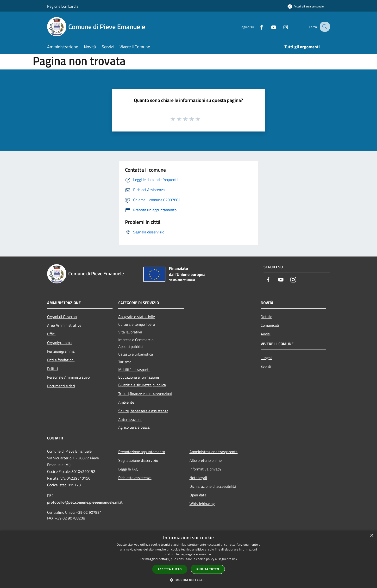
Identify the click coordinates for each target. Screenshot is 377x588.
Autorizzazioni (130, 419)
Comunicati (270, 325)
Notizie (266, 317)
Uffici (51, 334)
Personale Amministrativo (68, 377)
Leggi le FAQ (128, 469)
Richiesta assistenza (135, 478)
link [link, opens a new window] (235, 559)
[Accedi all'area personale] (306, 6)
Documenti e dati (61, 386)
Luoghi (266, 358)
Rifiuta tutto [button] (208, 569)
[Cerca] (324, 27)
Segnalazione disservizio (138, 460)
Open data (198, 495)
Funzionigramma (61, 351)
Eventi (266, 366)
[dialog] (188, 559)
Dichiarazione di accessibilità (213, 486)
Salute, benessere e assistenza (143, 411)
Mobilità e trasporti (134, 369)
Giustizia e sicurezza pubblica (142, 385)
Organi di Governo (62, 317)
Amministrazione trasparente (214, 452)
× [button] (372, 536)
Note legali (198, 478)
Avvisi (266, 334)
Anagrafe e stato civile (137, 317)
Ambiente (126, 402)
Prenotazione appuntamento (142, 452)
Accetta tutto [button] (170, 569)
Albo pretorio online (206, 460)
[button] (188, 580)
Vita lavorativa (130, 332)
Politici (53, 369)
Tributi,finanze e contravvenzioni (145, 394)
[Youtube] (269, 27)
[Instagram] (281, 27)
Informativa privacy (205, 469)
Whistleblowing (202, 504)
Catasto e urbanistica (136, 354)
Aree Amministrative (64, 325)
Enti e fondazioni (61, 360)
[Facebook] (257, 27)
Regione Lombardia (63, 6)
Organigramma (59, 343)
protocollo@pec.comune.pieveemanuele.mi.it (85, 502)
